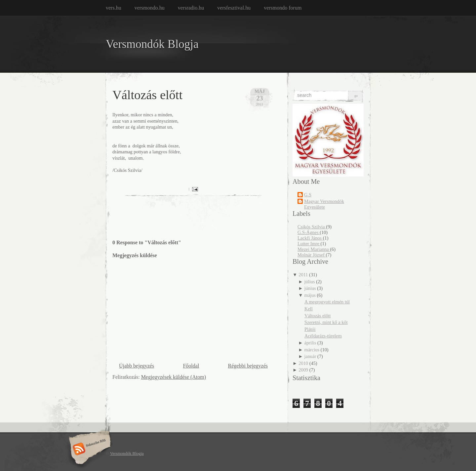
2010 (303, 363)
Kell (309, 309)
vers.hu (114, 8)
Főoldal (191, 366)
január (310, 356)
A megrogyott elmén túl (327, 302)
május (310, 295)
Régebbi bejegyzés (248, 366)
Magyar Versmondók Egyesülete (324, 204)
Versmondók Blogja (152, 44)
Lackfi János (310, 238)
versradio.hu (191, 8)
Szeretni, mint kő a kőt (326, 322)
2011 (303, 275)
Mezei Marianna (314, 249)
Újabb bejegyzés (137, 366)
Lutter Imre (309, 244)
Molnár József (312, 255)
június (310, 288)
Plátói (310, 329)
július (310, 282)
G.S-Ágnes (309, 232)
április (310, 343)
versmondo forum (283, 8)
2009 (303, 370)
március (312, 350)
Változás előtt (147, 95)
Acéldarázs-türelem (323, 336)
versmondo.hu (150, 8)
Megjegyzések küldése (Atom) (174, 377)
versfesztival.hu (234, 8)
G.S (308, 195)
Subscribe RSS (89, 450)
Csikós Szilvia (312, 227)
